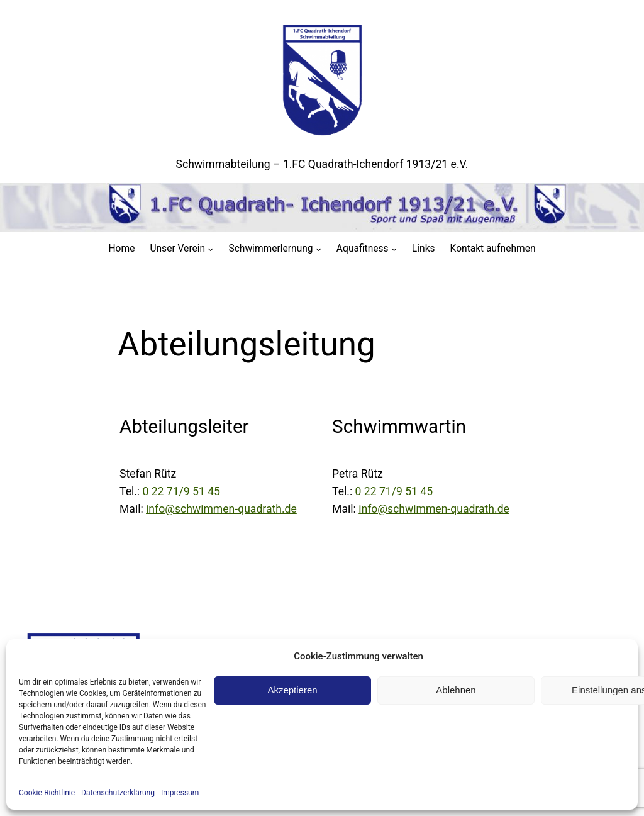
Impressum (180, 793)
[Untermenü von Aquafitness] (394, 249)
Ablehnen (456, 690)
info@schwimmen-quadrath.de (221, 509)
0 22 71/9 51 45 (182, 491)
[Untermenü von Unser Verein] (210, 249)
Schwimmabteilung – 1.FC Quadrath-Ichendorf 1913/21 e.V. (322, 164)
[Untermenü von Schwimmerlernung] (319, 249)
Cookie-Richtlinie (47, 793)
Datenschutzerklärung (118, 793)
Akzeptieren (292, 690)
